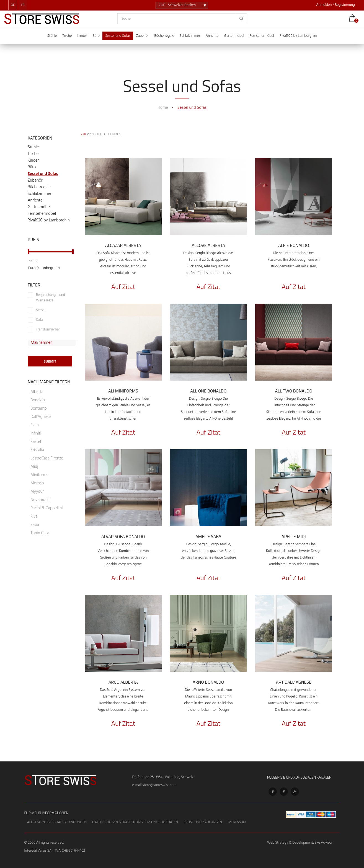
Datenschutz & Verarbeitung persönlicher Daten (135, 822)
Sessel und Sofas (43, 174)
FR (23, 5)
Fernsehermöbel (42, 214)
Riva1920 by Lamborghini (49, 220)
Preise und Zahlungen (203, 822)
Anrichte (35, 200)
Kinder (33, 161)
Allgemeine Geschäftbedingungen (57, 822)
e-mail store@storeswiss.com (154, 785)
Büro (32, 167)
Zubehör (35, 180)
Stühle (33, 147)
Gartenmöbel (39, 207)
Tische (33, 154)
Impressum (237, 822)
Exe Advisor (324, 843)
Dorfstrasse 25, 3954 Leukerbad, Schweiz (163, 777)
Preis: (33, 261)
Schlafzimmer (39, 194)
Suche (126, 19)
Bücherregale (39, 187)
